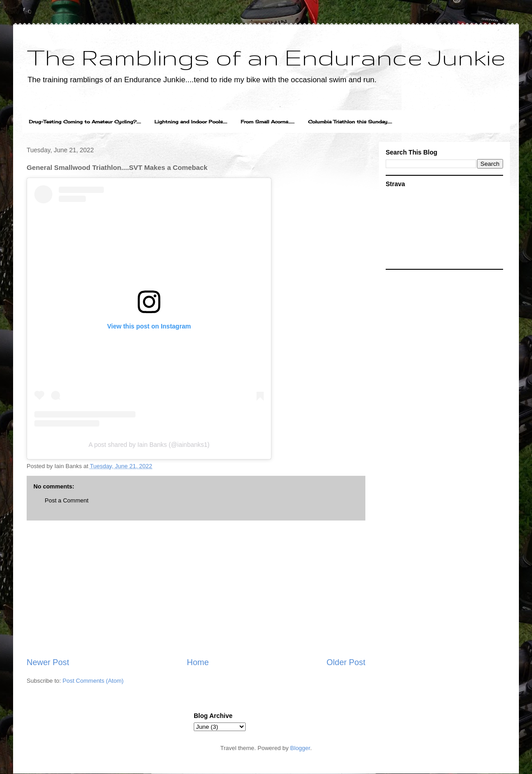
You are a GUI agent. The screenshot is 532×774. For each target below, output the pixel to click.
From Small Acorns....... (268, 122)
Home (198, 662)
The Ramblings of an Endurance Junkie (266, 57)
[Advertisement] (196, 589)
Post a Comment (67, 500)
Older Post (346, 662)
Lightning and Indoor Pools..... (191, 122)
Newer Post (48, 662)
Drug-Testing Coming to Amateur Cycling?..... (85, 122)
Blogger (300, 748)
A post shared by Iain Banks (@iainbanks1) (149, 445)
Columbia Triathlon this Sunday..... (350, 122)
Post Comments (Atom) (93, 681)
